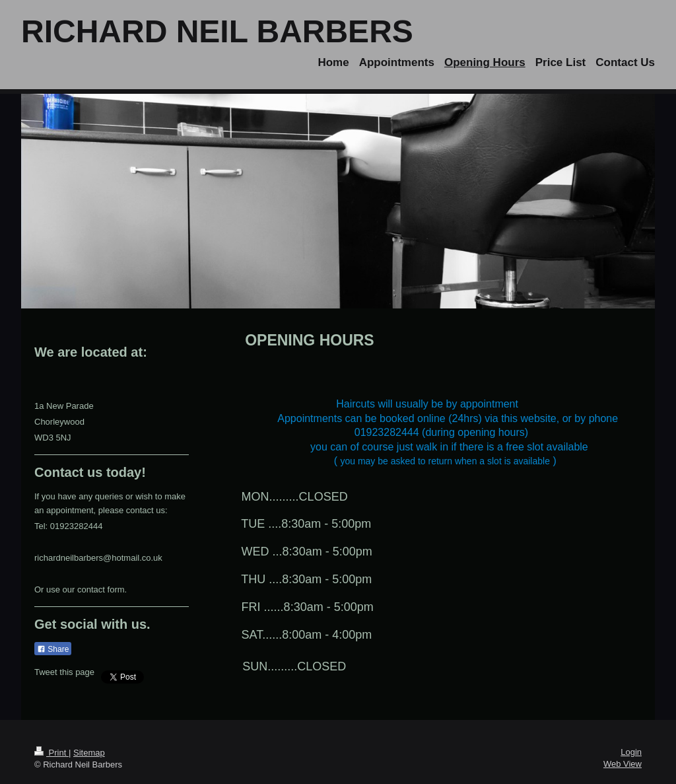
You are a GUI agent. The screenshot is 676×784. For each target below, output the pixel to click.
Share (53, 649)
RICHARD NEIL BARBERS (217, 31)
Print (51, 753)
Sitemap (89, 753)
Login (631, 752)
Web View (623, 764)
